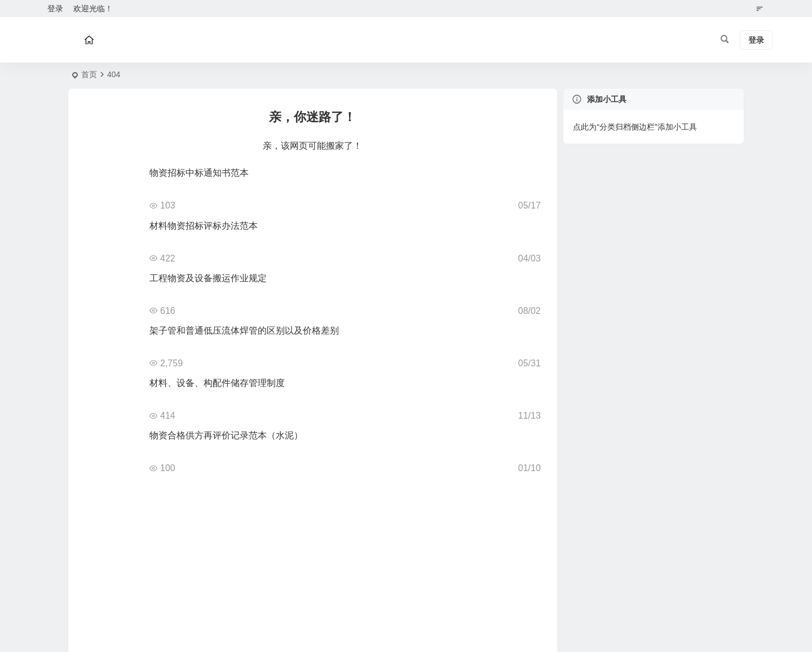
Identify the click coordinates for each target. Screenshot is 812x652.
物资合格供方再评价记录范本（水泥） (226, 435)
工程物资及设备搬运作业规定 (208, 278)
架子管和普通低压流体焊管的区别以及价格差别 (244, 331)
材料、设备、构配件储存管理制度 (217, 383)
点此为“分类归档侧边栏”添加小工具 (635, 127)
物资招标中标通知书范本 (199, 173)
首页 (89, 74)
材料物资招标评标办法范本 (204, 226)
